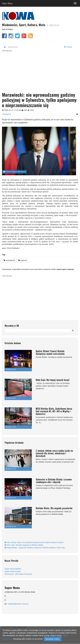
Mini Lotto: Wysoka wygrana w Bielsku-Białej (24, 545)
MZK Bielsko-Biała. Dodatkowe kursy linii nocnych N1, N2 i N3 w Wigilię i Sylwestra (54, 411)
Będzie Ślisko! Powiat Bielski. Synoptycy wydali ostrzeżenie (50, 352)
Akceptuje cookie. (53, 639)
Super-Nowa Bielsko (13, 569)
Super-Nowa (7, 3)
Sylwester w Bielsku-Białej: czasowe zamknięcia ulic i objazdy (54, 481)
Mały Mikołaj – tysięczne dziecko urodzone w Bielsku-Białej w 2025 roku (35, 548)
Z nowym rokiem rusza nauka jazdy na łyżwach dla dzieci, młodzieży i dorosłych (54, 453)
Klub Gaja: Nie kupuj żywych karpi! (53, 380)
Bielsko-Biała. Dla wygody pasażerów (54, 508)
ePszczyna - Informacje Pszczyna (18, 574)
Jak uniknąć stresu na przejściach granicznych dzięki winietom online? (34, 542)
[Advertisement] (41, 70)
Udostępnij (6, 114)
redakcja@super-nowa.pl (18, 604)
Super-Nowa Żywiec (13, 571)
